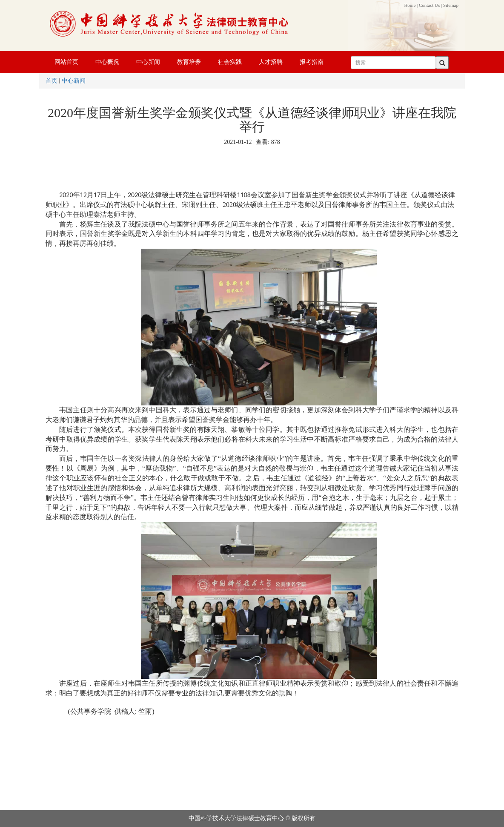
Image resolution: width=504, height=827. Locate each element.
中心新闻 (74, 81)
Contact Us (429, 5)
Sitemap (451, 5)
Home (410, 5)
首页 (52, 81)
